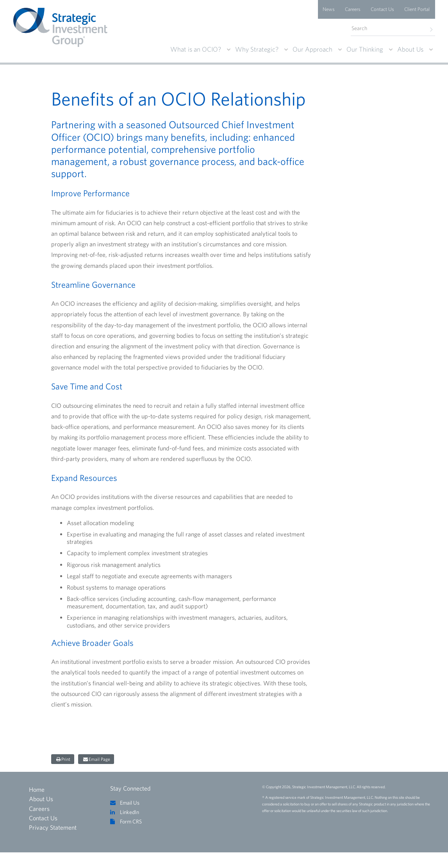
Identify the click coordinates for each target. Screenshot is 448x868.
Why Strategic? (257, 49)
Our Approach (312, 49)
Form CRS (131, 821)
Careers (353, 9)
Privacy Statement (53, 827)
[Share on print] (63, 759)
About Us (410, 49)
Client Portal (417, 9)
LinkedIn (129, 812)
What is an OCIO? (196, 49)
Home (37, 789)
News (329, 9)
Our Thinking (365, 49)
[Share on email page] (96, 759)
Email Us (130, 803)
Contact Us (382, 9)
